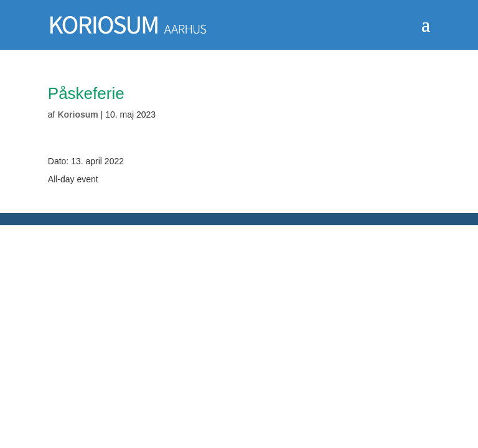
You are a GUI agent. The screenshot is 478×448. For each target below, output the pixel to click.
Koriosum (77, 114)
